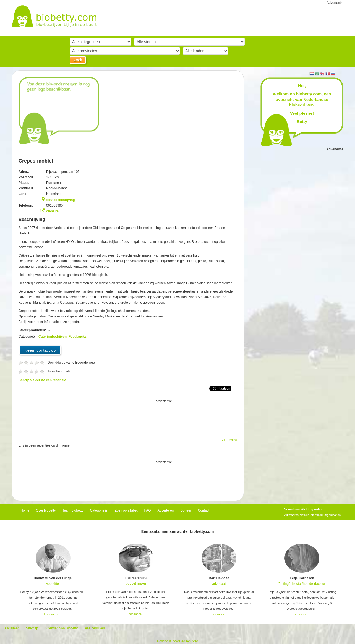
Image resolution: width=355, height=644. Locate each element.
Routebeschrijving (60, 200)
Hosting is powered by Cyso (178, 641)
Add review (229, 440)
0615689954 (55, 205)
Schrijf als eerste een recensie (42, 380)
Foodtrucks (78, 337)
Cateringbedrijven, (53, 337)
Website (52, 211)
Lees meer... (52, 614)
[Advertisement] (128, 418)
